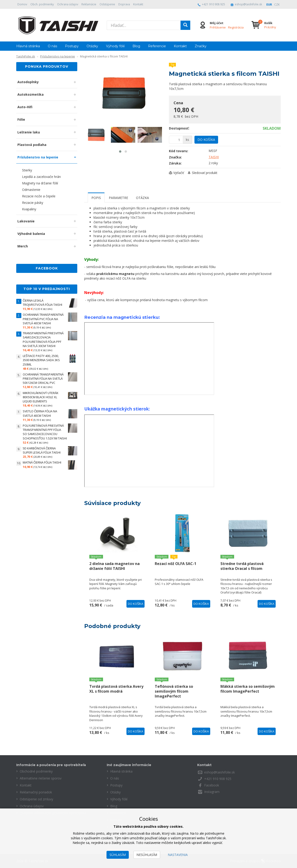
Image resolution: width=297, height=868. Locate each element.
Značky (201, 46)
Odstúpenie (107, 4)
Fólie (21, 119)
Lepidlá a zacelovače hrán (41, 177)
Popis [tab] (96, 198)
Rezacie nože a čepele (39, 196)
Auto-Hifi (25, 107)
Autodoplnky (28, 82)
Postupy (72, 46)
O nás (52, 46)
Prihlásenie (218, 27)
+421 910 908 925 (213, 4)
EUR (269, 5)
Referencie (157, 46)
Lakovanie (26, 221)
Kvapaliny (29, 209)
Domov (22, 4)
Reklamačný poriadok (36, 792)
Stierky (27, 170)
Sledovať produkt (205, 173)
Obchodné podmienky (36, 771)
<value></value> (149, 359)
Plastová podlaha (32, 145)
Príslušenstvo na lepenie (38, 157)
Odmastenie (31, 190)
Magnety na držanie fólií (40, 183)
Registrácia (236, 27)
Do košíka (206, 140)
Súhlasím (118, 855)
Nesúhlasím (147, 855)
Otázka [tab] (142, 198)
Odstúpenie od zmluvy (36, 799)
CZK (277, 5)
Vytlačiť (179, 173)
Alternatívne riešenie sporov (41, 778)
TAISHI (214, 157)
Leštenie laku (29, 132)
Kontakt (138, 4)
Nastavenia (178, 855)
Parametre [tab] (118, 198)
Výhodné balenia (31, 234)
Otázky (92, 46)
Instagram (212, 792)
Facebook (212, 785)
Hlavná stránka (28, 46)
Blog (136, 46)
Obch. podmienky (42, 4)
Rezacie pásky (33, 203)
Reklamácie (89, 4)
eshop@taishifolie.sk (248, 4)
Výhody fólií (115, 46)
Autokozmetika (31, 94)
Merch (23, 246)
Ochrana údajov (68, 4)
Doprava (124, 4)
